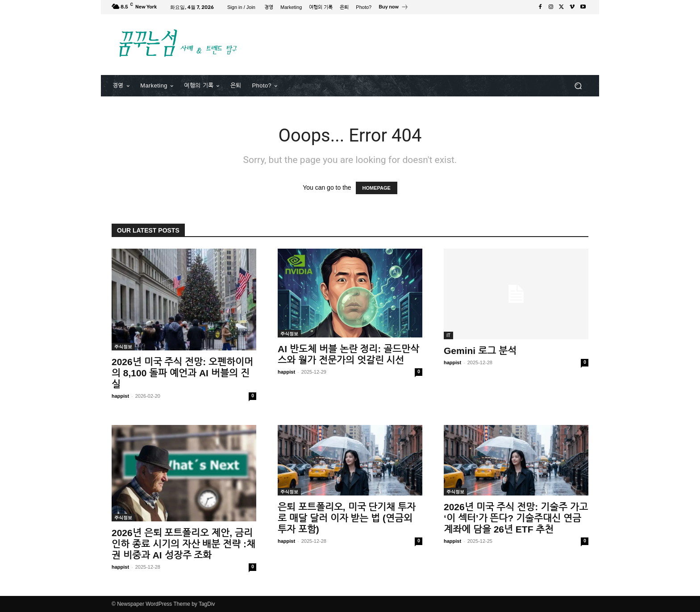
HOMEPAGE (377, 188)
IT (448, 335)
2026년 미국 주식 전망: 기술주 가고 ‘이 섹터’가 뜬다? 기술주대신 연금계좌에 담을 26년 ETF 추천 (516, 518)
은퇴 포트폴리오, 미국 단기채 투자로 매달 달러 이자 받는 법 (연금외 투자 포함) (347, 518)
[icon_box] (394, 8)
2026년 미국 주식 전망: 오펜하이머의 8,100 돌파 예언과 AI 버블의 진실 (182, 373)
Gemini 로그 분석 (480, 351)
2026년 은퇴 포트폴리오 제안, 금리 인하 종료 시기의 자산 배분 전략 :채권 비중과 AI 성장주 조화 (183, 544)
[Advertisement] (424, 43)
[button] (578, 86)
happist (120, 396)
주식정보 (123, 346)
